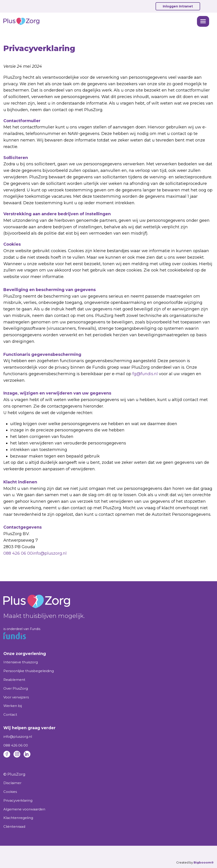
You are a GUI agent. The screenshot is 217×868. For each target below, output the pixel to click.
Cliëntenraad (14, 827)
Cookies (10, 792)
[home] (99, 21)
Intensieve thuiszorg (21, 662)
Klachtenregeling (18, 818)
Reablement (14, 680)
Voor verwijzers (16, 697)
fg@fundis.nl (145, 374)
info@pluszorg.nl (50, 553)
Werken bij (13, 706)
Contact (10, 714)
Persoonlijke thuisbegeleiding (29, 671)
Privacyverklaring (18, 800)
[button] (203, 21)
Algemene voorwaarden (24, 809)
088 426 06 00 (18, 553)
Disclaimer (12, 783)
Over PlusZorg (16, 688)
